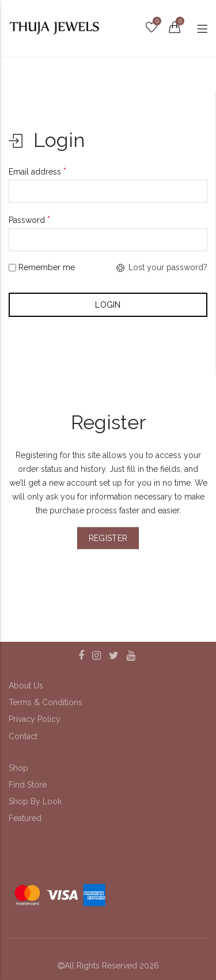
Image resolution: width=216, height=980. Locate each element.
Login (108, 305)
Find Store (28, 785)
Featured (25, 818)
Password (29, 220)
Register (108, 538)
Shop (18, 768)
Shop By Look (35, 801)
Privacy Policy (35, 719)
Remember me (42, 267)
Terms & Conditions (46, 702)
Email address (37, 171)
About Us (26, 686)
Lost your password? (162, 267)
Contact (23, 736)
